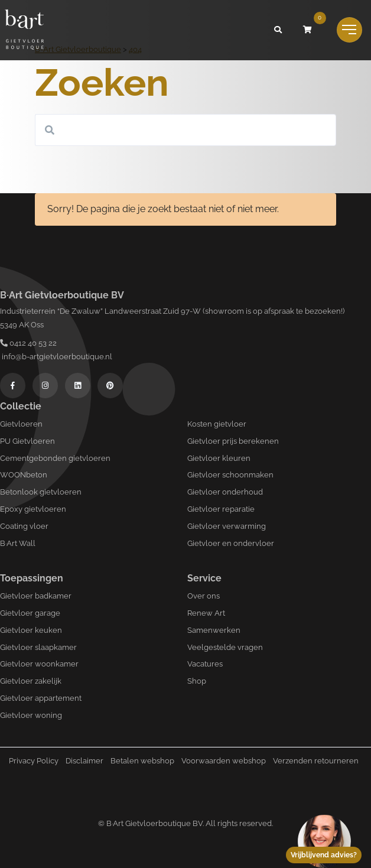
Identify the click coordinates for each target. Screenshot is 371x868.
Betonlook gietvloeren (41, 492)
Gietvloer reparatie (221, 509)
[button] (278, 30)
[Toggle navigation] (349, 30)
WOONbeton (24, 475)
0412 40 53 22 (28, 343)
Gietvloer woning (31, 715)
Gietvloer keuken (31, 630)
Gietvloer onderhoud (225, 492)
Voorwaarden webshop (224, 761)
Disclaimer (84, 761)
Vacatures (205, 664)
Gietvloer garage (30, 613)
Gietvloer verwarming (227, 526)
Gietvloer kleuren (219, 458)
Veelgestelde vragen (225, 647)
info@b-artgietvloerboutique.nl (56, 357)
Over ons (204, 596)
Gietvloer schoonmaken (230, 475)
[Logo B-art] (24, 30)
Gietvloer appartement (41, 698)
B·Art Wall (18, 543)
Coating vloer (24, 526)
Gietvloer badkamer (36, 596)
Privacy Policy (34, 761)
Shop (197, 681)
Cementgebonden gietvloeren (55, 458)
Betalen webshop (142, 761)
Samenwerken (214, 630)
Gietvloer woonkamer (39, 664)
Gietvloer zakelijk (31, 681)
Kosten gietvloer (217, 424)
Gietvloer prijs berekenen (233, 441)
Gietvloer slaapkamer (38, 647)
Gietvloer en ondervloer (231, 543)
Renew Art (206, 613)
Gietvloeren (21, 424)
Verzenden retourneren (316, 761)
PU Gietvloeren (27, 441)
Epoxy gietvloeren (33, 509)
